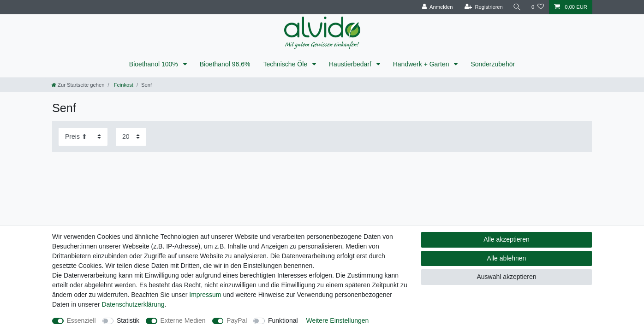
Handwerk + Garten (422, 64)
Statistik (128, 320)
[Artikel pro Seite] (131, 137)
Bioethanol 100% (155, 64)
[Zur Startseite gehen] (78, 85)
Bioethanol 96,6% (225, 64)
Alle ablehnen (507, 258)
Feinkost (123, 85)
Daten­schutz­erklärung (133, 304)
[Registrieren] (483, 7)
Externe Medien (183, 320)
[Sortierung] (83, 137)
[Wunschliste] (538, 7)
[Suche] (517, 7)
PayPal (237, 320)
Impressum (205, 295)
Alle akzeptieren (507, 239)
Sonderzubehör (493, 64)
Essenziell (81, 320)
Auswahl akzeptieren (506, 277)
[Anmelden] (438, 7)
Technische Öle (286, 64)
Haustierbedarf (351, 64)
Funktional (283, 320)
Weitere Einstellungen (337, 320)
